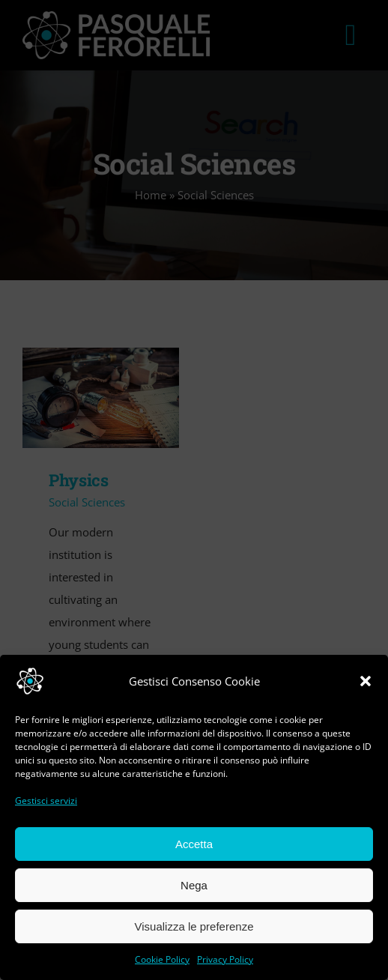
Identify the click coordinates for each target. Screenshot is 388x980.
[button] (366, 681)
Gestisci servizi (46, 801)
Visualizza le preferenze (194, 926)
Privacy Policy (225, 959)
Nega (194, 885)
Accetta (194, 844)
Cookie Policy (162, 959)
